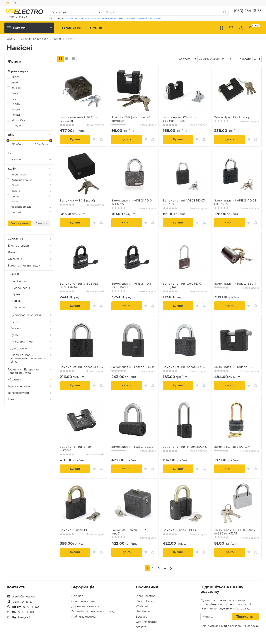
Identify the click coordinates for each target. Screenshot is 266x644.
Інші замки (20, 281)
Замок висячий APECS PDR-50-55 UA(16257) (80, 285)
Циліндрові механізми (26, 315)
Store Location (146, 596)
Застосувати (19, 223)
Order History (145, 601)
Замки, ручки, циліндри (34, 39)
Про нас (77, 596)
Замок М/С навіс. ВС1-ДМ (232, 447)
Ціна (29, 135)
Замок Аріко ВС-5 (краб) (77, 200)
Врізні (16, 294)
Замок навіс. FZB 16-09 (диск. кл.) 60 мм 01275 (235, 532)
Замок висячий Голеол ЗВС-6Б (236, 367)
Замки (57, 39)
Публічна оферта (83, 617)
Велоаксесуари (18, 393)
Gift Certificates (146, 622)
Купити (75, 139)
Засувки (16, 328)
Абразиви (15, 380)
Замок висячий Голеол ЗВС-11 (235, 284)
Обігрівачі (15, 259)
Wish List (142, 606)
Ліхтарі (13, 252)
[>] (171, 568)
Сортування (187, 59)
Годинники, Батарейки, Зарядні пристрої (24, 371)
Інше (11, 399)
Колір (29, 169)
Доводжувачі (19, 348)
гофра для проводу (90, 18)
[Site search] (162, 12)
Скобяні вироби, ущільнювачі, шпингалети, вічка (28, 358)
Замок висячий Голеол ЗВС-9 (132, 447)
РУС (14, 3)
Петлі (14, 322)
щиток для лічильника (112, 18)
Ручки (15, 335)
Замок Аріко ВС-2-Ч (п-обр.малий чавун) (180, 119)
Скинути (41, 223)
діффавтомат (72, 18)
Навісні (17, 301)
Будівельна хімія (19, 386)
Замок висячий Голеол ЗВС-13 (81, 367)
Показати (244, 59)
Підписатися (246, 617)
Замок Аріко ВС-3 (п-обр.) (233, 117)
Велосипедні (21, 288)
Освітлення (16, 239)
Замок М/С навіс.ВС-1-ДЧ (78, 530)
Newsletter (143, 611)
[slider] (8, 141)
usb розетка (155, 18)
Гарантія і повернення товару (93, 611)
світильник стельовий (136, 18)
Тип (29, 153)
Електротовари (18, 246)
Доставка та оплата (85, 606)
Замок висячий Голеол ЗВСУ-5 (185, 447)
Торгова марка (29, 71)
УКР (7, 3)
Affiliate (141, 627)
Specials (141, 617)
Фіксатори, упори (23, 342)
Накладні (19, 307)
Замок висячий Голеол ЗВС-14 (133, 367)
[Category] (76, 12)
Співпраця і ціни (83, 601)
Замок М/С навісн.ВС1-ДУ (181, 530)
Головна (11, 39)
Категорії (30, 28)
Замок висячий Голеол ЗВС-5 (184, 367)
